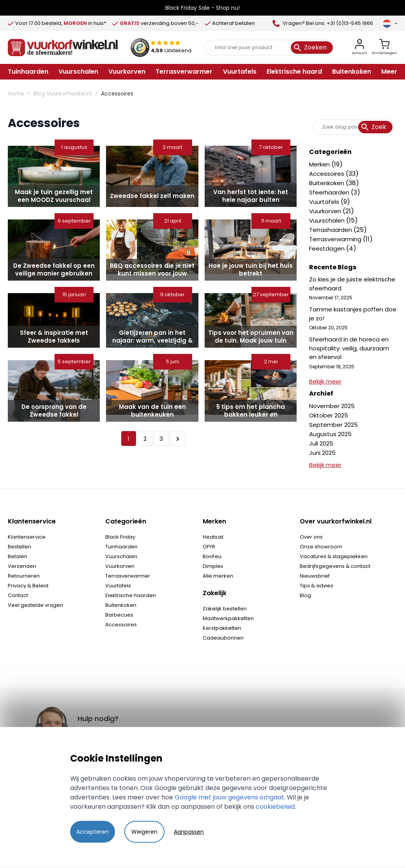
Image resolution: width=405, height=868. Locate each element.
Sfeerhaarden (330, 192)
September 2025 (333, 425)
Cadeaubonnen (223, 638)
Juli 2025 (321, 443)
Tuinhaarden (121, 547)
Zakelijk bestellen (225, 609)
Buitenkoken (327, 183)
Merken (320, 164)
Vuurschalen (328, 220)
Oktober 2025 (329, 415)
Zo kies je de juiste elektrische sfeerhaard (352, 284)
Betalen (18, 556)
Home (16, 94)
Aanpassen (189, 832)
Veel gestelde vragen (35, 605)
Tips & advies (317, 586)
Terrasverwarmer (128, 576)
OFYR (209, 547)
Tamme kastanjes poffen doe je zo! (353, 314)
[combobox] (353, 127)
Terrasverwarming (336, 239)
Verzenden (22, 566)
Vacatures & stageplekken (334, 556)
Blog (305, 595)
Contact (18, 595)
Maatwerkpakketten (228, 618)
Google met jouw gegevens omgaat (229, 797)
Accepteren (93, 832)
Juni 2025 (322, 453)
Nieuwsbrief (315, 576)
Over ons (311, 537)
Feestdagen (328, 248)
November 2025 (332, 406)
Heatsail (213, 537)
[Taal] (390, 23)
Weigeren (144, 832)
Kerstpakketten (222, 628)
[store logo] (63, 48)
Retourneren (24, 576)
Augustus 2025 (330, 434)
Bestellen (19, 547)
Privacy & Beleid (28, 586)
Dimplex (213, 566)
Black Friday (120, 537)
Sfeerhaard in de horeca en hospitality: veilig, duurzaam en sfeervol (349, 348)
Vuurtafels (325, 202)
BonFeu (212, 556)
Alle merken (218, 576)
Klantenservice (27, 537)
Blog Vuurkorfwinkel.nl (63, 94)
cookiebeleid (275, 807)
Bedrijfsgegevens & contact (335, 566)
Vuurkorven (326, 211)
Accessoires (327, 174)
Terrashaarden (331, 230)
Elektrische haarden (131, 595)
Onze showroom (321, 547)
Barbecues (119, 615)
